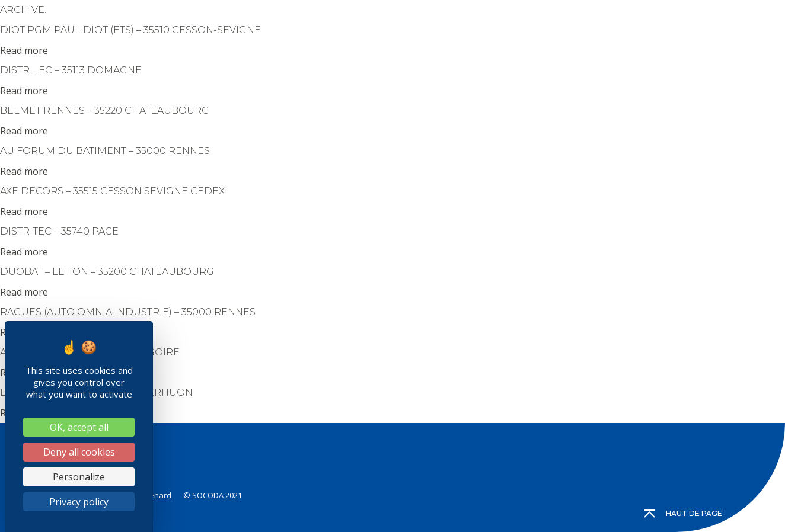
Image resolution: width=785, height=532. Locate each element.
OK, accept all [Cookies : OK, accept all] (79, 427)
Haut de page (684, 514)
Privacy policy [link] (79, 502)
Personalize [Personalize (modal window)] (79, 477)
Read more (24, 50)
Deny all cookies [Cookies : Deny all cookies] (79, 452)
